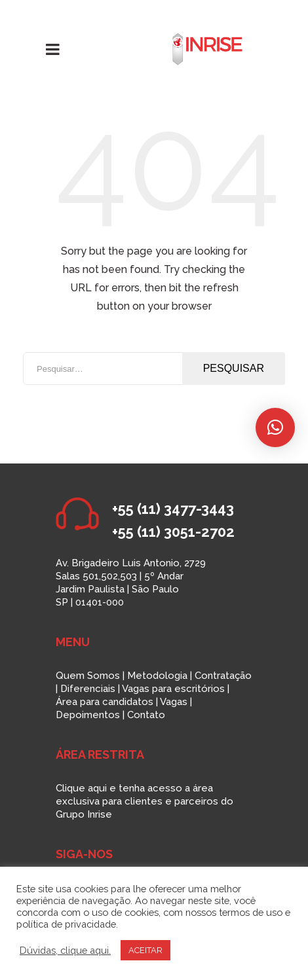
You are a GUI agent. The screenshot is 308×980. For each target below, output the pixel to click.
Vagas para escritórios (173, 689)
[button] (275, 427)
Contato (146, 715)
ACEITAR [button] (145, 950)
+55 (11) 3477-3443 (173, 509)
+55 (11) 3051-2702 (173, 532)
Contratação (223, 676)
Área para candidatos (105, 702)
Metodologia (157, 676)
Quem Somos (88, 676)
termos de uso (251, 912)
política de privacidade (66, 924)
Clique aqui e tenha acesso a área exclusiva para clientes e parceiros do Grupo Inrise (144, 801)
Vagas (174, 702)
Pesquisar (234, 368)
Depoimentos (88, 715)
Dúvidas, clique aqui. (65, 950)
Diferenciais (88, 689)
